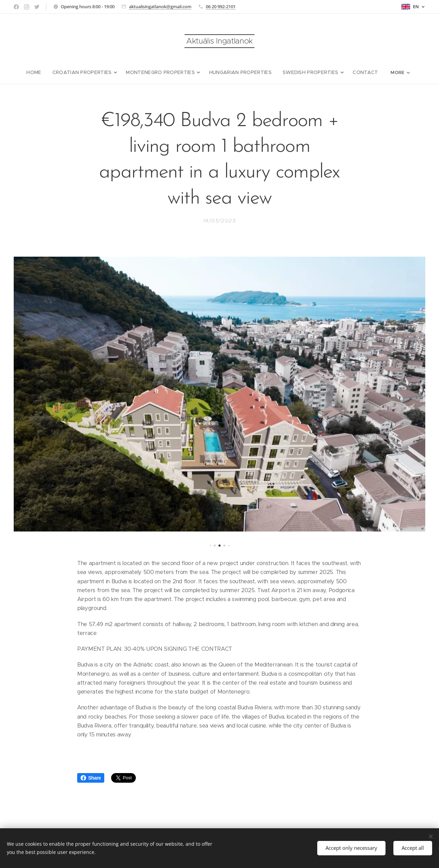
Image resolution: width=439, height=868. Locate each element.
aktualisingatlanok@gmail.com (160, 7)
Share (91, 778)
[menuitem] (28, 72)
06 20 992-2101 (221, 7)
